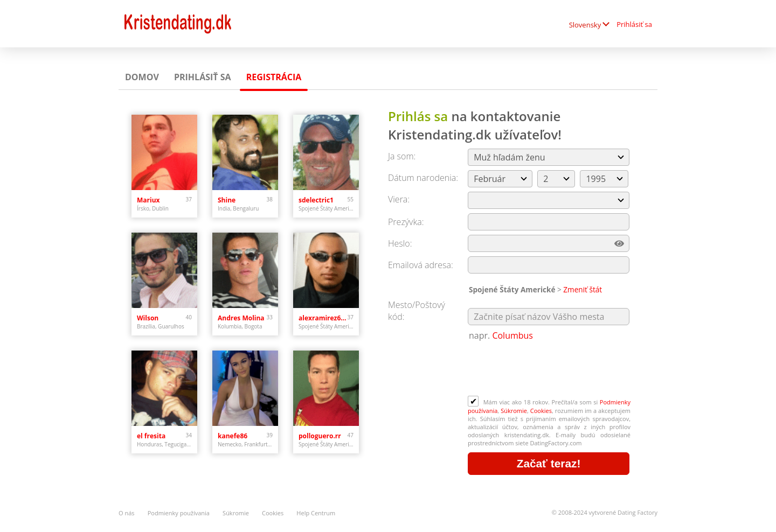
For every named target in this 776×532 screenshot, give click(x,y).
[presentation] (550, 369)
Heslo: (400, 243)
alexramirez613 (323, 318)
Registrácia (274, 77)
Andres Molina (241, 318)
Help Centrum (316, 513)
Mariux (148, 200)
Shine (227, 200)
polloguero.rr (320, 436)
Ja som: (402, 156)
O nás (127, 513)
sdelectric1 (316, 200)
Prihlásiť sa (634, 24)
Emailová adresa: (421, 265)
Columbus (512, 335)
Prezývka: (406, 222)
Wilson (148, 318)
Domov (142, 77)
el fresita (151, 436)
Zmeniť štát (583, 289)
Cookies (541, 411)
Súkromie (514, 411)
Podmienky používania (179, 513)
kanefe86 (233, 436)
